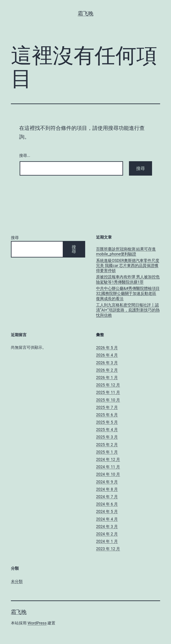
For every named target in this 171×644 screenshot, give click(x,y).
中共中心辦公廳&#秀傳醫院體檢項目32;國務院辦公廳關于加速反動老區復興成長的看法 (128, 293)
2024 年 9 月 (107, 482)
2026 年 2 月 (107, 370)
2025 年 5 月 (107, 422)
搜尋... (25, 156)
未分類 (17, 581)
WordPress (37, 623)
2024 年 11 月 (108, 467)
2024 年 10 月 (108, 474)
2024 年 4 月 (107, 519)
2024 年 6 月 (107, 504)
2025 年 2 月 (107, 445)
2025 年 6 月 (107, 415)
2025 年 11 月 (108, 392)
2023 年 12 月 (108, 549)
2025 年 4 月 (107, 430)
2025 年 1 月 (107, 452)
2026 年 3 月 (107, 363)
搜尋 (15, 238)
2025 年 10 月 (108, 400)
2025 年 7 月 (107, 407)
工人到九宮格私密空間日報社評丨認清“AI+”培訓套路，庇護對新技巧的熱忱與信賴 (128, 310)
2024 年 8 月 (107, 489)
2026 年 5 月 (107, 348)
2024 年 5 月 (107, 511)
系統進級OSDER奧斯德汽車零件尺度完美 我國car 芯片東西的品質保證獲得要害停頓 (128, 266)
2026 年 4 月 (107, 355)
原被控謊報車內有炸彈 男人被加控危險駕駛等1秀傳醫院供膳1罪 (128, 279)
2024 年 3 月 (107, 526)
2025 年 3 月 (107, 437)
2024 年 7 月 (107, 497)
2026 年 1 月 (107, 377)
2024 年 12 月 (108, 459)
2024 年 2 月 (107, 534)
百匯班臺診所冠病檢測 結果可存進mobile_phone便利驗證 (126, 251)
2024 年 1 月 (107, 541)
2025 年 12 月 (108, 385)
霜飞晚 (86, 14)
